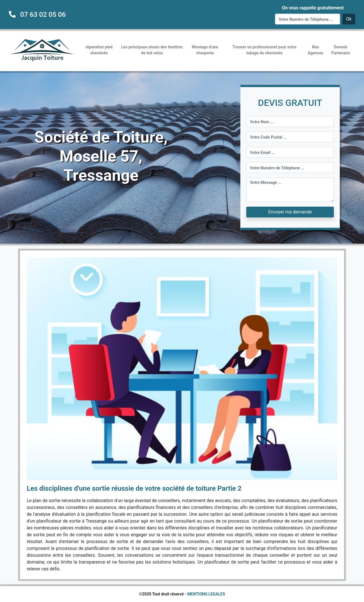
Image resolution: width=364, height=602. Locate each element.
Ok (349, 19)
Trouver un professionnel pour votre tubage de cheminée (264, 50)
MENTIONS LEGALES (206, 594)
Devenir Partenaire (341, 50)
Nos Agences (316, 50)
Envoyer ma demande (290, 212)
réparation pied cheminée (99, 50)
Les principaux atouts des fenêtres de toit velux (152, 50)
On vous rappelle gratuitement (313, 8)
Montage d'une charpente (205, 50)
